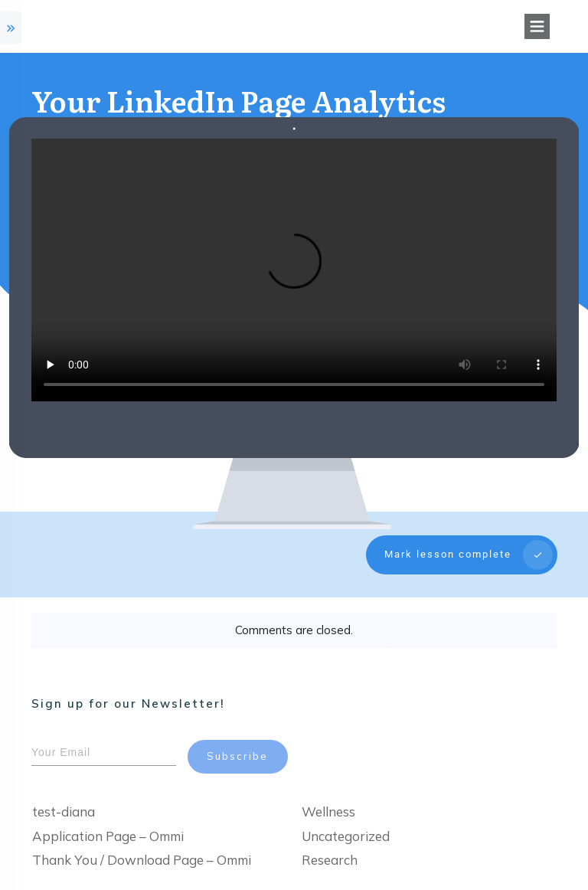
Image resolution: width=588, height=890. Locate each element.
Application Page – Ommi (108, 819)
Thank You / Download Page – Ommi (142, 844)
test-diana (64, 795)
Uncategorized (346, 819)
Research (330, 844)
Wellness (328, 795)
